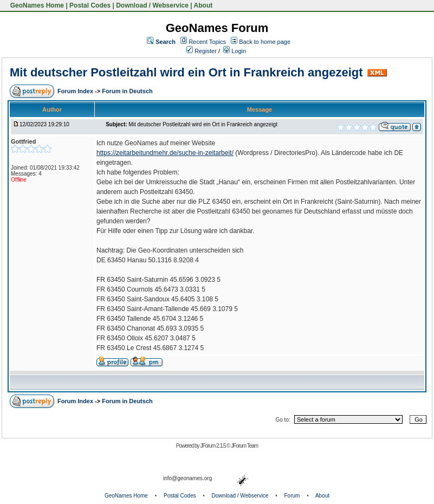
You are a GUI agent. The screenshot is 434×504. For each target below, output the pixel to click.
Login (235, 51)
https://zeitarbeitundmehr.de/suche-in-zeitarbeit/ (165, 153)
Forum (292, 496)
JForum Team (244, 446)
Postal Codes (90, 5)
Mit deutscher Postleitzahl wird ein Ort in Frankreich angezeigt (186, 72)
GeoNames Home (36, 5)
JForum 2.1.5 (213, 446)
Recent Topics (207, 42)
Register (202, 51)
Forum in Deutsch (127, 91)
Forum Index (76, 91)
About (203, 5)
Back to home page (265, 42)
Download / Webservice (152, 5)
